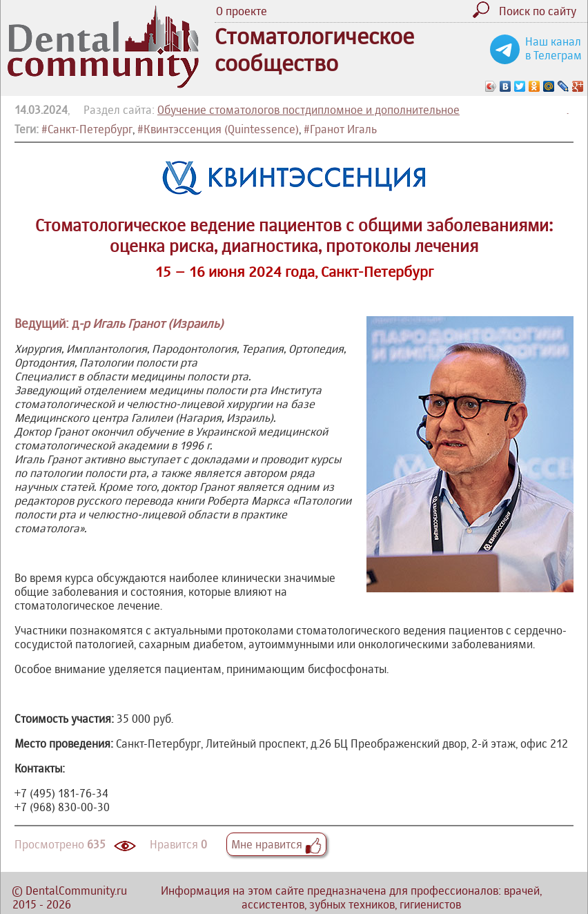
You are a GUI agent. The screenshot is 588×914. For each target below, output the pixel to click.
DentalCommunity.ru (76, 891)
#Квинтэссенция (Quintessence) (218, 129)
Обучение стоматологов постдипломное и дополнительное (308, 110)
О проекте (242, 11)
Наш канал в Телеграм (553, 48)
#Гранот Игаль (340, 129)
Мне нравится (276, 844)
